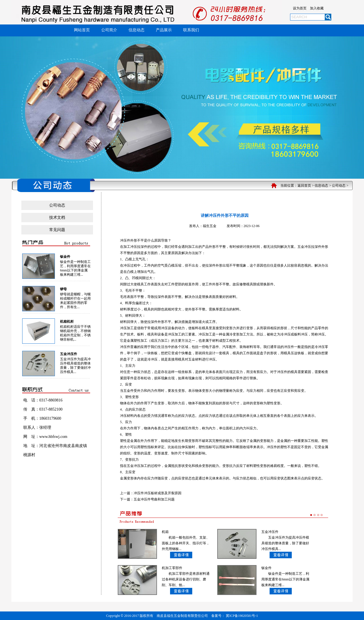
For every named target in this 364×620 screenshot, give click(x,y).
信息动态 (136, 30)
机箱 (165, 532)
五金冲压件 (69, 354)
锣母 (63, 289)
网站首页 (82, 30)
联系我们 (191, 30)
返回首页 (304, 186)
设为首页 (300, 8)
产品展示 (164, 30)
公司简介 (109, 30)
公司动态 (339, 186)
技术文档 (57, 218)
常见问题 (57, 230)
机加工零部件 (172, 568)
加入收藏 (317, 8)
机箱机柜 (67, 322)
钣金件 (65, 257)
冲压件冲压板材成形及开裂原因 (158, 493)
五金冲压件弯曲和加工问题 (154, 499)
